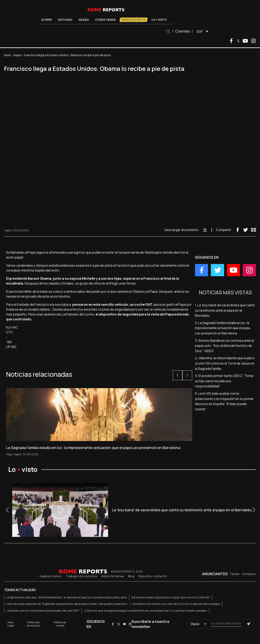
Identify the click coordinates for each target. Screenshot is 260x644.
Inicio (8, 55)
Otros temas (105, 20)
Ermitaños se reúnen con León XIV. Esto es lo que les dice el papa (176, 604)
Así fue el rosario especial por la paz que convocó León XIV (171, 597)
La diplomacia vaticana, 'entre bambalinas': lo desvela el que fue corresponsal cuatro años (67, 597)
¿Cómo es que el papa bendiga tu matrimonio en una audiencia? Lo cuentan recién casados (145, 611)
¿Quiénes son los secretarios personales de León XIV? (43, 611)
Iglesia (84, 20)
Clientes (183, 31)
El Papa (47, 20)
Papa (9, 454)
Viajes (17, 55)
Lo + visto (159, 20)
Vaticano (65, 20)
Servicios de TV (134, 20)
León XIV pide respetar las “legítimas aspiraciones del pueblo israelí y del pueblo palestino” (67, 604)
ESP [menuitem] (200, 32)
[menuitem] (201, 31)
